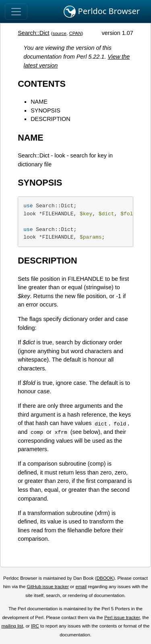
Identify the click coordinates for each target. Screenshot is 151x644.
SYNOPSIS (46, 110)
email (81, 587)
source (59, 33)
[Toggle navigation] (16, 12)
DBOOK (105, 578)
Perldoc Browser (102, 12)
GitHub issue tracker (48, 587)
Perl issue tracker (122, 617)
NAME (39, 102)
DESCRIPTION (50, 119)
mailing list (12, 626)
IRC (35, 626)
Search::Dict (33, 33)
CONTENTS (42, 84)
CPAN (75, 33)
